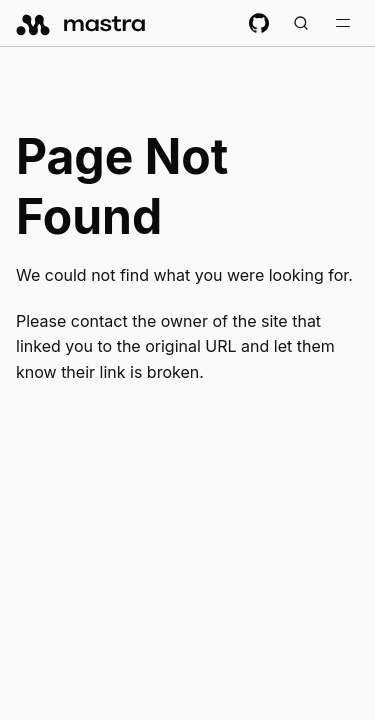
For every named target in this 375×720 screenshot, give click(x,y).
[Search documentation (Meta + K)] (301, 23)
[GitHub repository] (259, 23)
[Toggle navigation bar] (343, 23)
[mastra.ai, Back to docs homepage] (81, 23)
